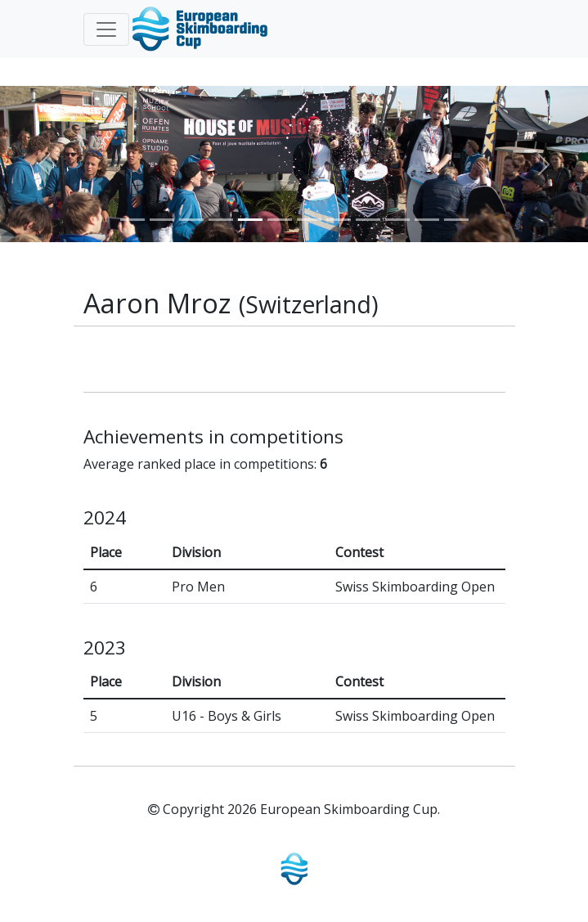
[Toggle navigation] (106, 29)
